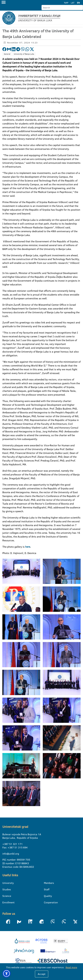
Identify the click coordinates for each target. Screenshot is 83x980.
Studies (4, 889)
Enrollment (4, 902)
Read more (71, 967)
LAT (73, 3)
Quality (46, 896)
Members (46, 883)
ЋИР (66, 3)
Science (4, 896)
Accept (42, 974)
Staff (46, 889)
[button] (6, 974)
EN (78, 3)
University (4, 883)
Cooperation (46, 902)
